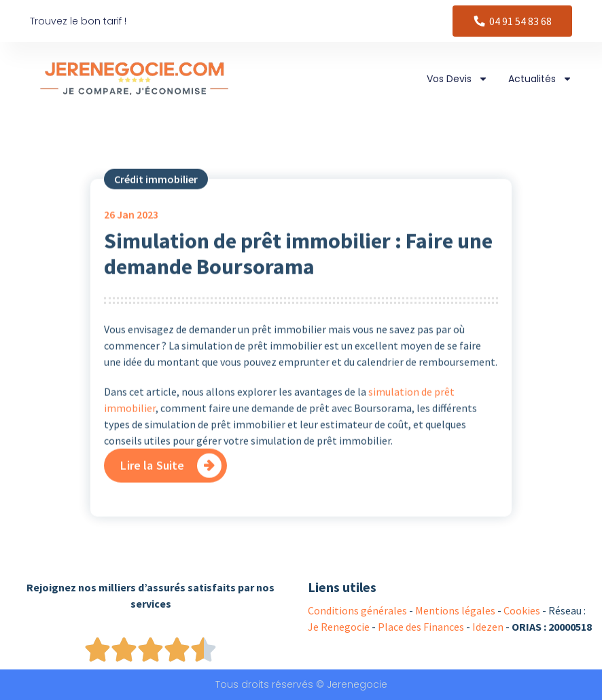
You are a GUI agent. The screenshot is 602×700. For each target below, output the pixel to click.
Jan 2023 (131, 240)
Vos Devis (457, 79)
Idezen (488, 627)
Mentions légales (455, 610)
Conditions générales (357, 610)
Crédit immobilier (156, 204)
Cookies (522, 610)
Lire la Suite (152, 490)
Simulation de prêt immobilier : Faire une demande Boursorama (298, 279)
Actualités (540, 79)
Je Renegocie (339, 627)
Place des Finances (421, 627)
